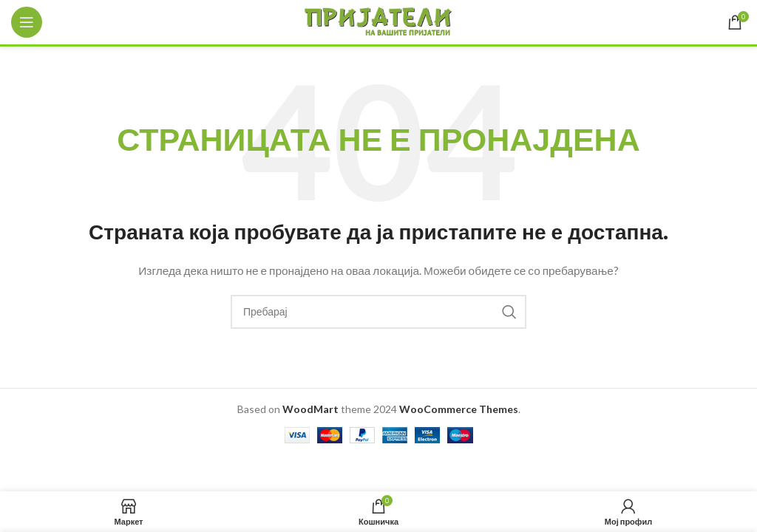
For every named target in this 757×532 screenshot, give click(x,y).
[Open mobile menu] (27, 22)
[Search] (378, 312)
